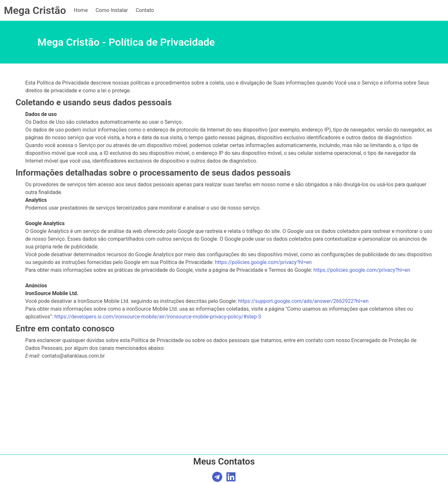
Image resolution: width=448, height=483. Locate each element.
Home (81, 10)
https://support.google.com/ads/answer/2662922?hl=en (303, 301)
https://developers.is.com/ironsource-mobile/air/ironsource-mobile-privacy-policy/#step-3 (158, 317)
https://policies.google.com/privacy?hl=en (263, 262)
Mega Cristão (35, 10)
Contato (145, 10)
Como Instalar (112, 10)
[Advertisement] (224, 435)
